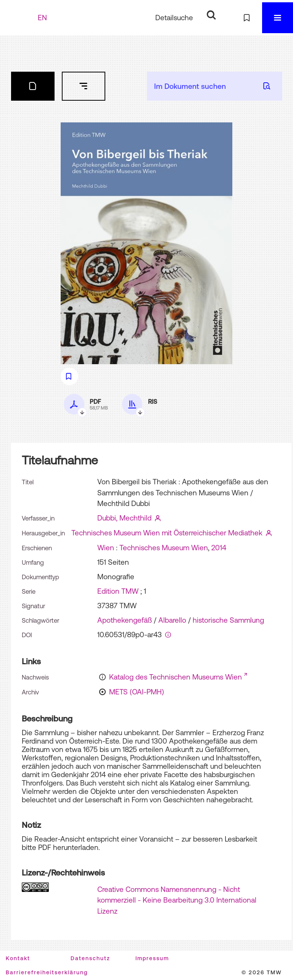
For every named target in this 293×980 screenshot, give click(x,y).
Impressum (152, 958)
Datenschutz (90, 958)
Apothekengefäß (125, 620)
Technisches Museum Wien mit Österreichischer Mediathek (167, 533)
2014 (219, 548)
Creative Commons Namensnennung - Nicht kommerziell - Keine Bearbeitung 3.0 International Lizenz (177, 900)
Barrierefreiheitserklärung (47, 972)
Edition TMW (118, 591)
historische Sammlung (228, 620)
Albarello (172, 620)
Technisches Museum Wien (164, 548)
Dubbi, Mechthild (124, 518)
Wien (106, 548)
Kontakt (18, 958)
